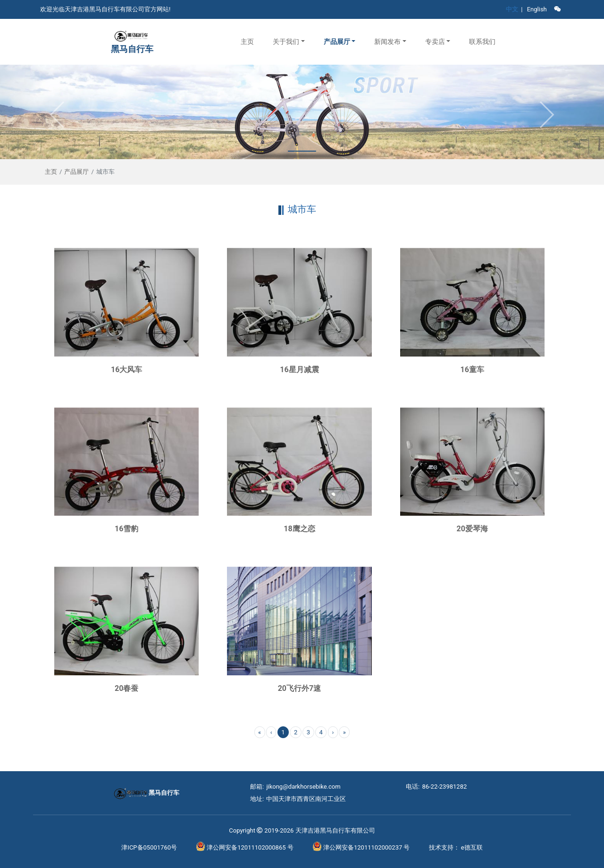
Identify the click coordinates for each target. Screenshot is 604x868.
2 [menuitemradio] (296, 732)
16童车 (472, 370)
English (537, 9)
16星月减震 (299, 370)
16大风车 (126, 370)
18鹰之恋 (299, 529)
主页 (247, 42)
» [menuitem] (344, 732)
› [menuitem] (333, 732)
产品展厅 (76, 172)
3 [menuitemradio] (308, 732)
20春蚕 (126, 688)
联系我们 (482, 42)
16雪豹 (126, 529)
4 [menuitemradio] (321, 732)
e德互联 (472, 847)
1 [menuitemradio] (283, 732)
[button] (289, 42)
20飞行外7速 (300, 688)
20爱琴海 (472, 529)
